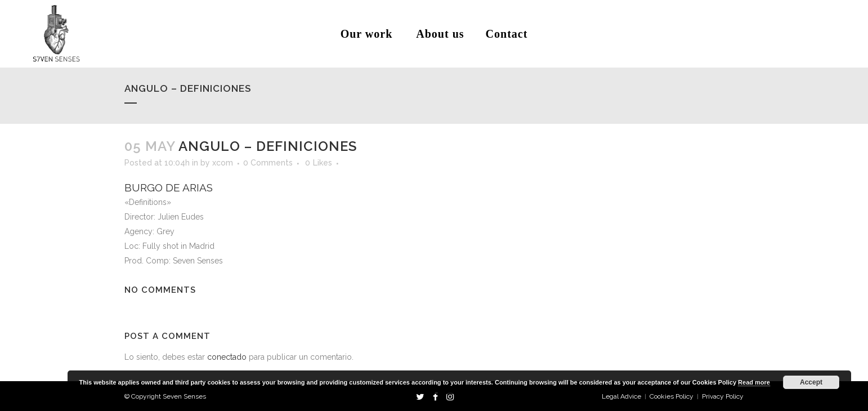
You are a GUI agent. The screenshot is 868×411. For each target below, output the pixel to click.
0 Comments (268, 163)
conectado (227, 357)
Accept (811, 382)
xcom (223, 163)
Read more (754, 382)
